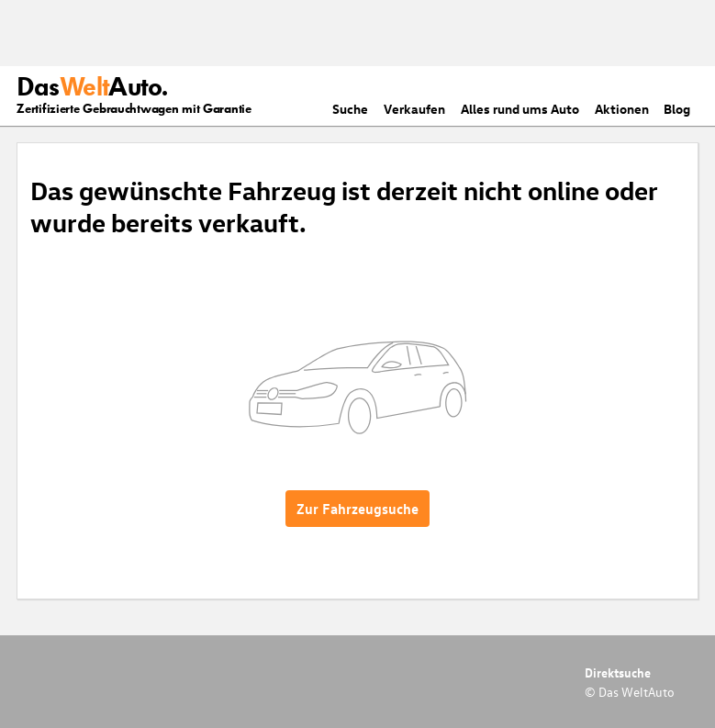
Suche (350, 109)
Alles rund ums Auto (520, 109)
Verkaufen (414, 109)
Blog (677, 109)
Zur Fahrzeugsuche (357, 509)
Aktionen (622, 109)
